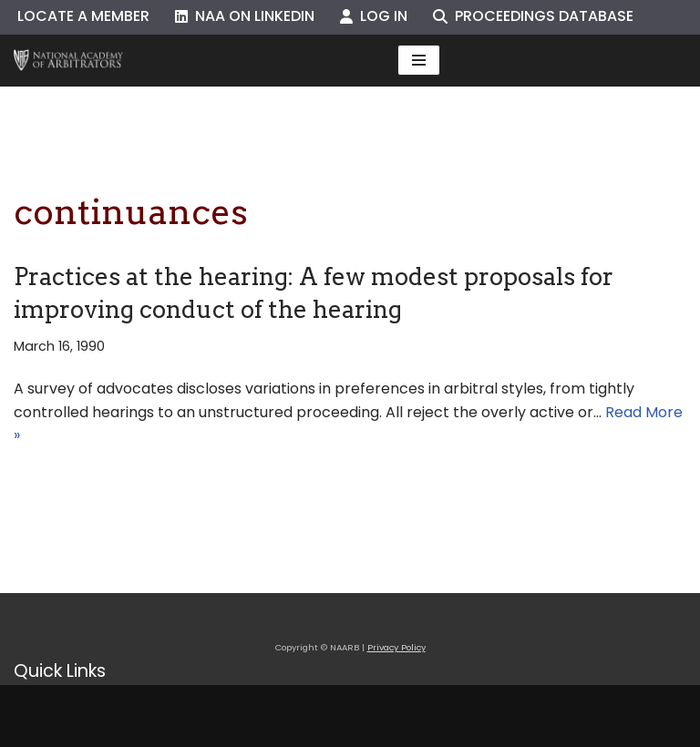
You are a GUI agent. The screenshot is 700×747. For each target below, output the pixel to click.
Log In (374, 16)
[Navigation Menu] (419, 60)
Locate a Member (83, 16)
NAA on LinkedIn (245, 16)
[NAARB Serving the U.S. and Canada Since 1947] (68, 61)
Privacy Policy (396, 647)
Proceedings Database (533, 16)
